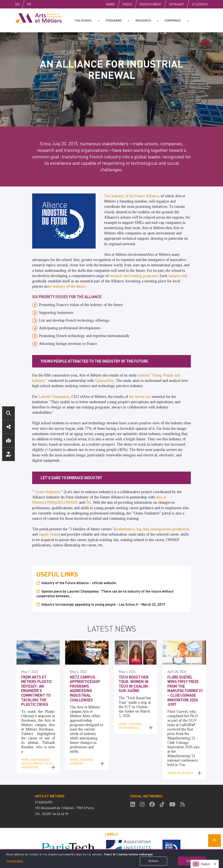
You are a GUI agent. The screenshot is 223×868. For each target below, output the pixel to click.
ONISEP (71, 502)
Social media (8, 427)
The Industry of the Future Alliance (131, 196)
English (22, 4)
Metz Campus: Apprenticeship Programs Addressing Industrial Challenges (85, 688)
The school (83, 20)
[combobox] (205, 864)
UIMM (50, 502)
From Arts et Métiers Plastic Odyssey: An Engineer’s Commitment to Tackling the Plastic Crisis (37, 691)
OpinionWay (104, 381)
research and (120, 276)
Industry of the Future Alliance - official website (79, 583)
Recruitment (151, 4)
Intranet (177, 4)
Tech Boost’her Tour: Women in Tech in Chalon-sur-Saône (134, 684)
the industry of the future (66, 286)
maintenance (125, 529)
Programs (114, 20)
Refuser (153, 861)
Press (127, 4)
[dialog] (111, 859)
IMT (60, 502)
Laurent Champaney (54, 397)
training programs (144, 276)
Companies (173, 20)
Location (8, 441)
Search (8, 413)
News (110, 4)
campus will (178, 276)
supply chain (48, 534)
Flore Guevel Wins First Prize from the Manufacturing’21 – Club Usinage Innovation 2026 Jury (185, 691)
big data (143, 529)
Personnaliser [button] (15, 861)
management (161, 529)
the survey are (140, 397)
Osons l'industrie (47, 492)
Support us (8, 454)
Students (200, 4)
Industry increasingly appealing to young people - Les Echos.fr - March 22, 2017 (103, 604)
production (181, 529)
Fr (38, 4)
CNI (88, 502)
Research (143, 20)
